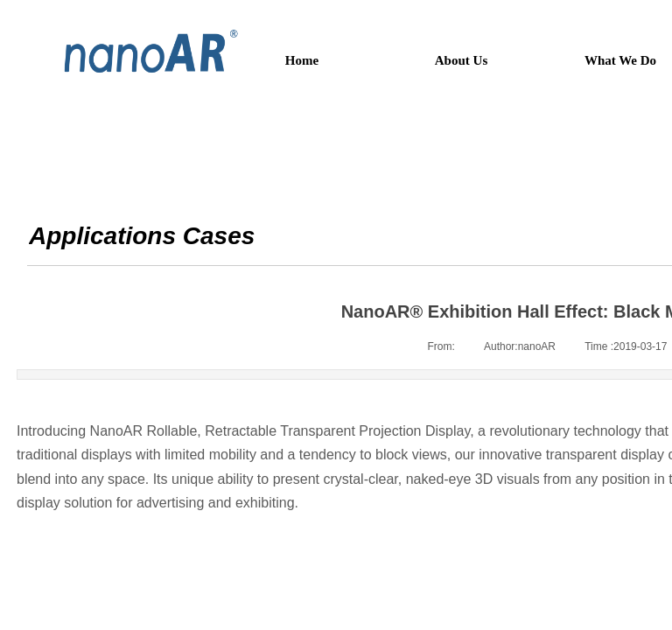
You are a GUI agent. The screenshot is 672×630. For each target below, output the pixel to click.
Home (302, 60)
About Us (461, 60)
